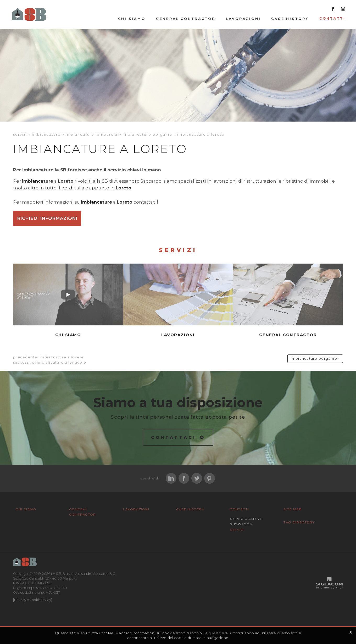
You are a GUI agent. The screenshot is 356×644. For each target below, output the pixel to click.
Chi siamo (132, 19)
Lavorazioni (243, 19)
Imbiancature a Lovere (62, 357)
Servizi (20, 135)
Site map (293, 509)
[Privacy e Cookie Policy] (33, 600)
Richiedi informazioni (47, 218)
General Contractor (186, 19)
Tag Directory (299, 522)
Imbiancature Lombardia (92, 135)
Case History (290, 19)
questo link (218, 633)
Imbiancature (46, 135)
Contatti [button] (332, 18)
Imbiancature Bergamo (147, 135)
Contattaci (174, 437)
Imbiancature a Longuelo (62, 362)
